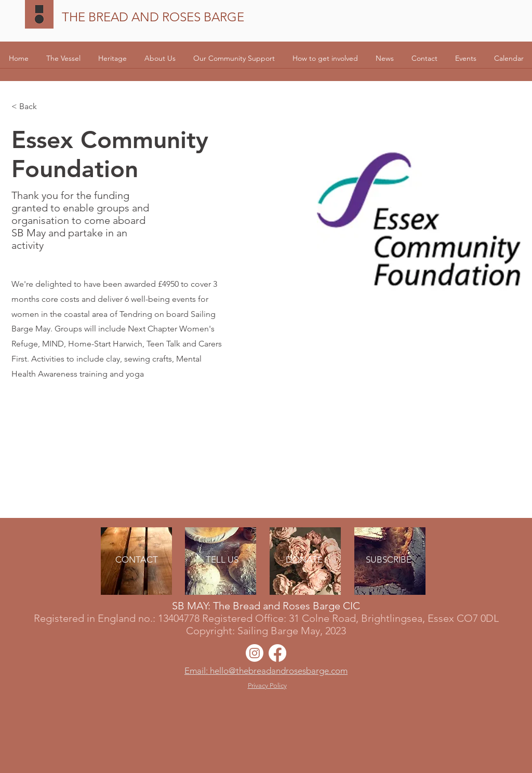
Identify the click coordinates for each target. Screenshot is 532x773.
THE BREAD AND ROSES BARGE (153, 17)
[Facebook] (277, 653)
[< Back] (32, 107)
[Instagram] (255, 653)
